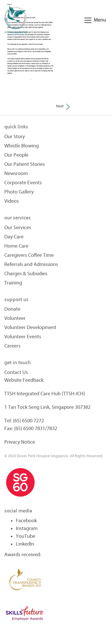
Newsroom (16, 173)
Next (63, 106)
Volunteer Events (23, 337)
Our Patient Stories (25, 164)
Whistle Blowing (22, 146)
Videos (11, 201)
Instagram (27, 528)
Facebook (26, 521)
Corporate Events (23, 183)
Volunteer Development (30, 327)
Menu (95, 20)
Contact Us (16, 372)
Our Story (15, 137)
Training (13, 283)
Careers (12, 346)
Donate (12, 309)
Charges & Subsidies (26, 274)
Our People (16, 155)
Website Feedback (24, 380)
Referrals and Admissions (31, 264)
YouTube (26, 536)
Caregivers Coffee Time (29, 255)
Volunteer (15, 318)
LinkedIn (25, 544)
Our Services (18, 228)
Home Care (16, 246)
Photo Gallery (19, 192)
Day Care (14, 237)
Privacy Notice (20, 442)
